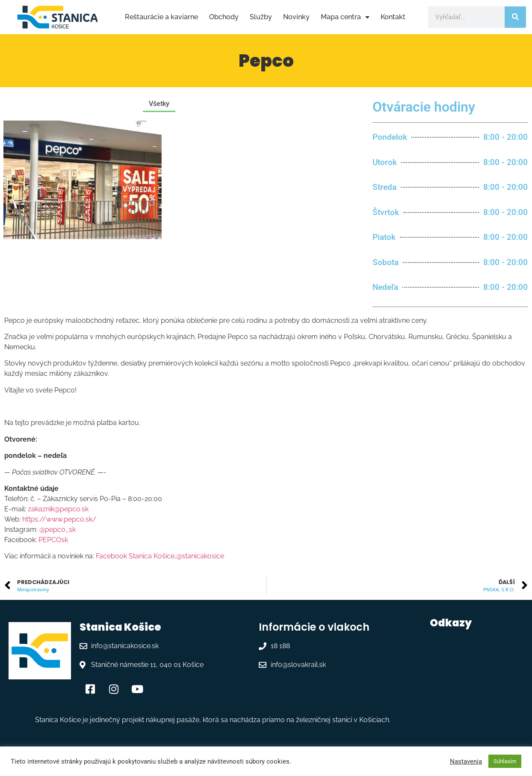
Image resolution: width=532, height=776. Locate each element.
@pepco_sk (58, 530)
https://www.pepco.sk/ (59, 519)
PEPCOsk (53, 540)
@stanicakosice (200, 556)
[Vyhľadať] (515, 17)
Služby (261, 17)
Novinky (296, 17)
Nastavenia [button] (466, 761)
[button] (186, 104)
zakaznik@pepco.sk (58, 509)
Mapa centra (345, 17)
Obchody (224, 17)
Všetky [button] (159, 104)
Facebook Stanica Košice (135, 556)
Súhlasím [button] (505, 761)
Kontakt (393, 17)
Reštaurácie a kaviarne (161, 17)
